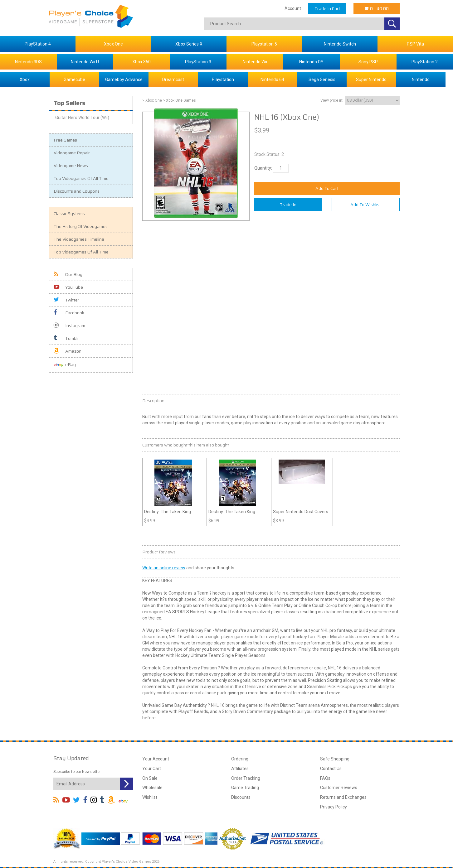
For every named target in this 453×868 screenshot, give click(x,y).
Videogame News (71, 166)
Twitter (66, 300)
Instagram (69, 325)
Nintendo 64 (272, 80)
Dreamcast (173, 80)
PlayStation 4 (38, 44)
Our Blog (68, 274)
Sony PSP (368, 62)
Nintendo (421, 80)
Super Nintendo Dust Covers (301, 512)
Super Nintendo (371, 80)
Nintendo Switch (340, 44)
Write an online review (164, 568)
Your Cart (152, 769)
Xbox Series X (189, 44)
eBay (65, 365)
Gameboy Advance (124, 80)
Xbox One (113, 44)
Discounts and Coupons (77, 191)
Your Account (156, 759)
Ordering (240, 759)
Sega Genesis (322, 80)
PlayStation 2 (425, 62)
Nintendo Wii (255, 62)
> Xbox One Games (179, 100)
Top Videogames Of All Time (81, 178)
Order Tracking (246, 778)
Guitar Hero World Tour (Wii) (82, 118)
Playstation (223, 80)
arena (314, 705)
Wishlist (150, 797)
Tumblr (66, 338)
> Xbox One (152, 100)
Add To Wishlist (366, 205)
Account (293, 8)
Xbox (25, 80)
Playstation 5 (264, 44)
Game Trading (245, 788)
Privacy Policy (334, 807)
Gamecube (74, 80)
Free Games (65, 140)
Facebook (69, 313)
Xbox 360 (141, 62)
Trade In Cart (327, 8)
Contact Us (331, 769)
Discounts (241, 797)
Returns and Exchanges (343, 797)
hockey (219, 593)
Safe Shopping (335, 759)
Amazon (68, 351)
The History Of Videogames (81, 226)
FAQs (325, 778)
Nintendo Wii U (85, 62)
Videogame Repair (72, 153)
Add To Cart (327, 188)
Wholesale (152, 788)
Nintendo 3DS (28, 62)
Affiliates (240, 769)
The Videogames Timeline (79, 239)
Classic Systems (69, 214)
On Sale (150, 778)
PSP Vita (415, 44)
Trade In (288, 205)
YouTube (68, 287)
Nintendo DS (311, 62)
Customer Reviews (339, 788)
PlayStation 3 (198, 62)
